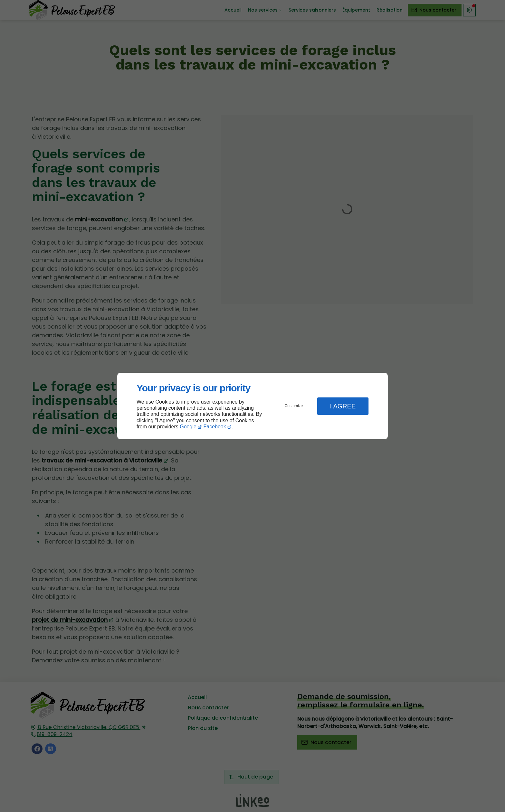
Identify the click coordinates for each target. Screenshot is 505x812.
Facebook (215, 427)
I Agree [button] (343, 406)
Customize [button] (294, 406)
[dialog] (252, 406)
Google (188, 427)
